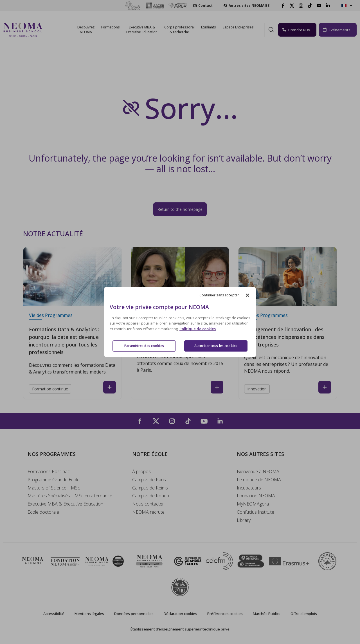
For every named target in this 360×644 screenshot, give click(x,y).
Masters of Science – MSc (54, 488)
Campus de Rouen (151, 496)
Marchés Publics (267, 614)
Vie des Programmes (51, 315)
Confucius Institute (256, 512)
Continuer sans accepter (219, 295)
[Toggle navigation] (50, 30)
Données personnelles (134, 614)
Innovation (257, 389)
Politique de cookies (198, 329)
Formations (111, 27)
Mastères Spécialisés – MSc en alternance (70, 496)
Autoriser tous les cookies (216, 346)
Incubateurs (249, 488)
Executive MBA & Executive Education (65, 504)
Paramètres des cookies (144, 346)
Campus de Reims (150, 488)
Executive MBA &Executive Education (142, 30)
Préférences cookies (225, 614)
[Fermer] (247, 295)
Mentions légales (89, 614)
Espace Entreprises (238, 27)
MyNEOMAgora (253, 504)
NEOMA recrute (148, 512)
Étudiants (209, 27)
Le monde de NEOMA (259, 480)
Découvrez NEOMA (86, 30)
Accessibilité (54, 614)
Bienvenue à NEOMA (258, 471)
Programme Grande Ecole (54, 480)
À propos (141, 471)
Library (244, 520)
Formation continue (50, 389)
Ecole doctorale (43, 512)
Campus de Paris (149, 480)
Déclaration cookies (180, 614)
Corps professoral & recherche (179, 30)
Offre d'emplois (304, 614)
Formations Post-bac (49, 471)
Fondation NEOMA (256, 496)
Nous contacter (148, 504)
